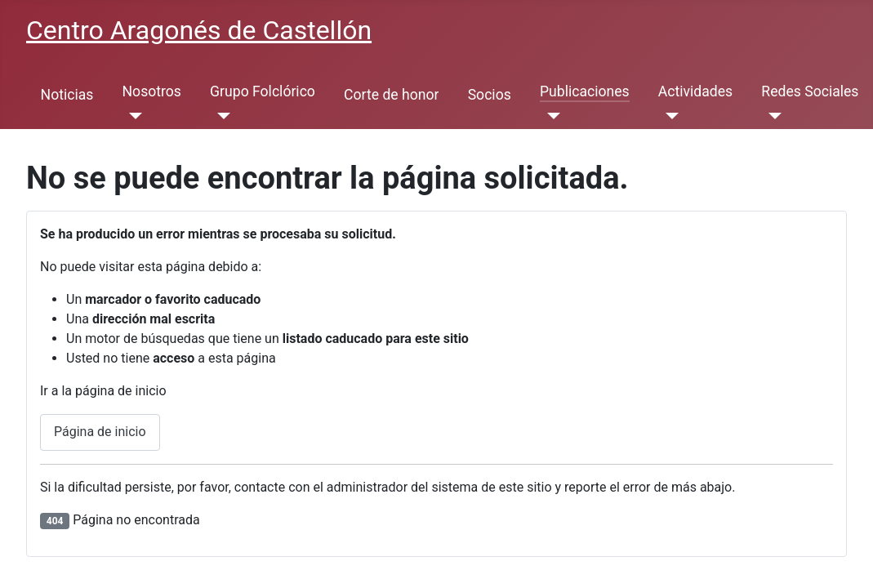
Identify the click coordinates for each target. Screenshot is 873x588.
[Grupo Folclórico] (220, 116)
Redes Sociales (810, 91)
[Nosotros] (133, 116)
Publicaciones (585, 91)
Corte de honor (391, 95)
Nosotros (152, 91)
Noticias (67, 95)
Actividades (695, 91)
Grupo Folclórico (263, 91)
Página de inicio (100, 432)
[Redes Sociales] (771, 116)
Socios (490, 95)
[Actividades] (668, 116)
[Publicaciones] (550, 116)
